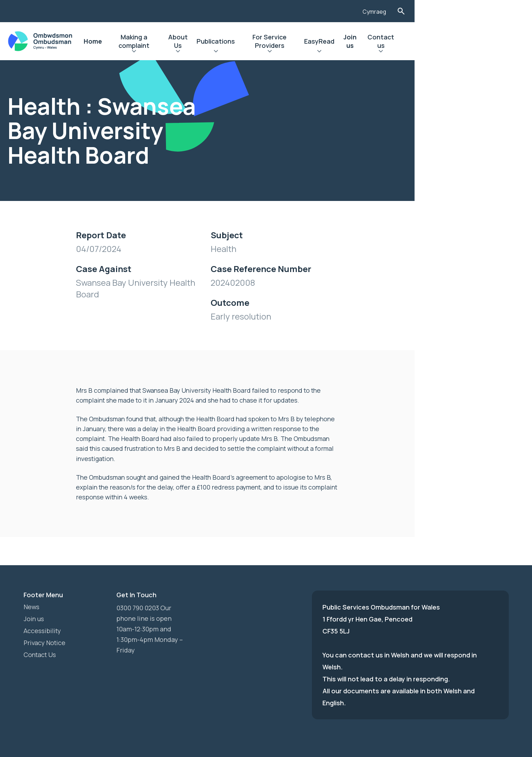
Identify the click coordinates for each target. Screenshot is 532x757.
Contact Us (41, 637)
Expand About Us (248, 52)
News (32, 589)
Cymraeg (476, 12)
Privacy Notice (45, 625)
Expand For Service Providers (351, 52)
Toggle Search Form (503, 11)
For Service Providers (351, 41)
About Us (248, 41)
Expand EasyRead (407, 52)
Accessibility (43, 613)
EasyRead (407, 41)
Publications (290, 41)
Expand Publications (290, 52)
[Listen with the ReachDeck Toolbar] (448, 10)
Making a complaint (196, 41)
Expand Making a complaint (196, 52)
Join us (442, 41)
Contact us (479, 41)
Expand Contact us (479, 52)
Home (148, 41)
